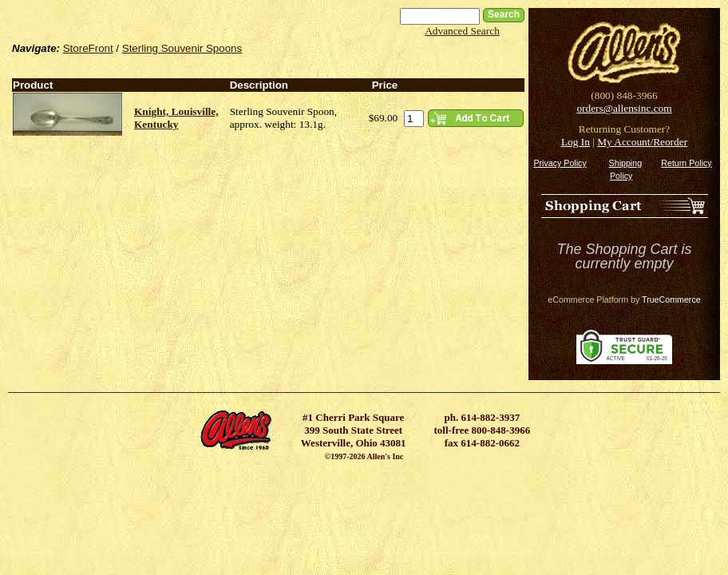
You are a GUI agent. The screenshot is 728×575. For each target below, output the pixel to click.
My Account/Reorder (642, 142)
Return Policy (686, 163)
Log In (576, 142)
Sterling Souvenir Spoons (182, 48)
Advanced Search (462, 31)
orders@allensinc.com (624, 108)
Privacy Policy (560, 163)
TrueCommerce (671, 299)
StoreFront (88, 48)
